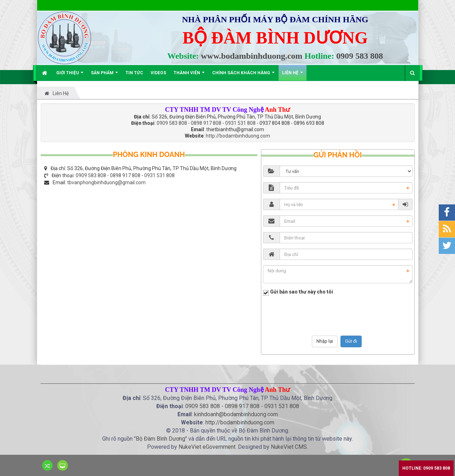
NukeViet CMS (289, 447)
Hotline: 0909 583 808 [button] (426, 468)
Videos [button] (158, 73)
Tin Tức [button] (134, 73)
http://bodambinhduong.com (238, 136)
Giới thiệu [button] (70, 76)
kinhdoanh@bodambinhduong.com (236, 414)
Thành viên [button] (189, 76)
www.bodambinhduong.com (252, 56)
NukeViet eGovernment (207, 447)
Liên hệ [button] (293, 76)
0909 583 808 (360, 56)
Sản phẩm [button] (104, 76)
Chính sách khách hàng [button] (243, 76)
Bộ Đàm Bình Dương (161, 439)
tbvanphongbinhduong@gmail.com (106, 182)
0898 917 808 (206, 123)
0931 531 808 (240, 123)
